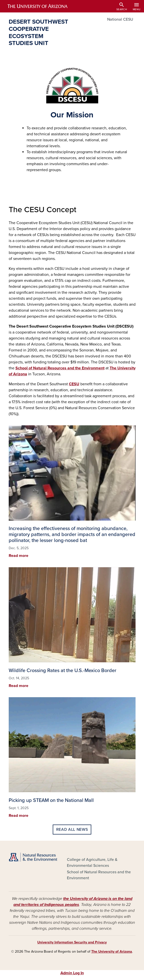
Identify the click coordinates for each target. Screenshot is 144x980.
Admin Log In (72, 973)
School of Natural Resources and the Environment (60, 368)
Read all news (72, 830)
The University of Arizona (112, 952)
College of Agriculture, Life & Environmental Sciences (92, 863)
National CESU (120, 19)
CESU (74, 384)
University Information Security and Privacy (72, 942)
